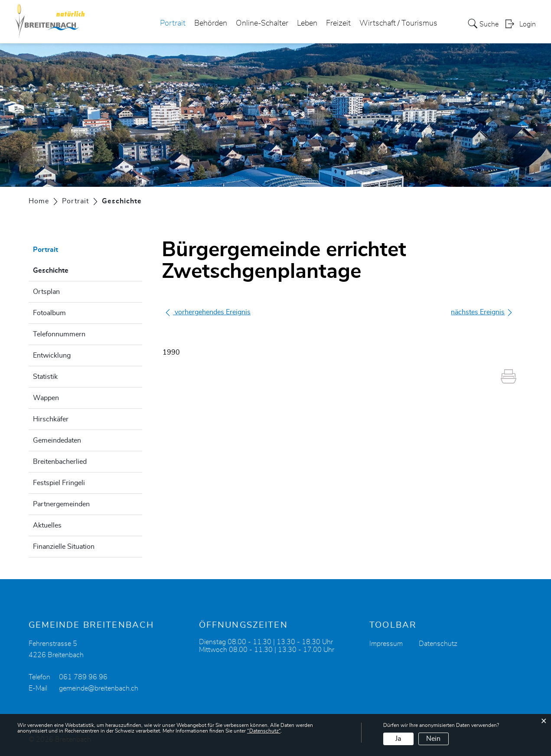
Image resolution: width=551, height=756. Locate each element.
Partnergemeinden (61, 504)
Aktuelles (47, 525)
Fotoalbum (49, 313)
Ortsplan (46, 292)
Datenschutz (438, 644)
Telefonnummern (59, 334)
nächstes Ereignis (482, 312)
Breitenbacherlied (60, 462)
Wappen (46, 398)
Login (528, 24)
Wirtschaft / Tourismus (398, 23)
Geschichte (72, 269)
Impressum (386, 644)
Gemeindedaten (57, 440)
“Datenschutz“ (264, 731)
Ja (398, 739)
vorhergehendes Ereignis (207, 312)
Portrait (173, 23)
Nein (433, 739)
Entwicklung (52, 355)
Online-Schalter (262, 23)
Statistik (45, 377)
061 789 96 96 (83, 677)
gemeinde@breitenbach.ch (99, 688)
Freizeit (338, 23)
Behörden (211, 23)
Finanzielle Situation (64, 547)
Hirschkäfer (51, 419)
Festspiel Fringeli (59, 483)
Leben (307, 23)
